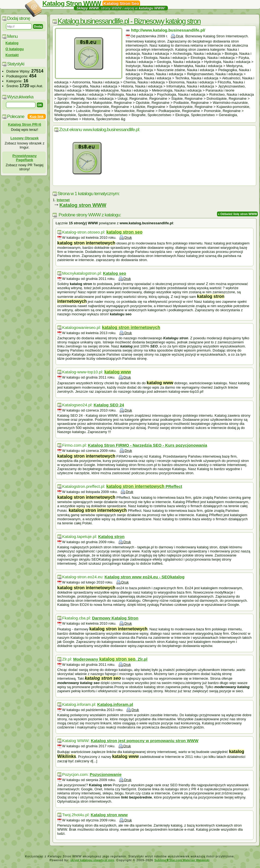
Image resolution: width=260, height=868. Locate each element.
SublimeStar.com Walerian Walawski (182, 860)
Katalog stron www (109, 815)
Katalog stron (111, 536)
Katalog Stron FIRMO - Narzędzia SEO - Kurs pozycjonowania (148, 445)
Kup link (37, 117)
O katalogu (15, 49)
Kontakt (12, 55)
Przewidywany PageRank (25, 158)
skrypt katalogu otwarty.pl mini (92, 860)
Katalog (12, 43)
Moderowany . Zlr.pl (110, 659)
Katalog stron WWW (83, 205)
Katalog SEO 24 (109, 405)
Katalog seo (115, 273)
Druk (179, 36)
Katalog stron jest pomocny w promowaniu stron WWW (145, 741)
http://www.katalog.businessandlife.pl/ (168, 30)
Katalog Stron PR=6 (25, 124)
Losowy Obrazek (24, 138)
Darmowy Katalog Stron (115, 618)
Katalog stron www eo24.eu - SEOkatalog (145, 577)
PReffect (144, 486)
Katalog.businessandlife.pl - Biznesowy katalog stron (129, 21)
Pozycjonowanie (106, 774)
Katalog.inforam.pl (115, 704)
